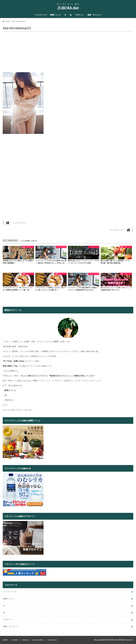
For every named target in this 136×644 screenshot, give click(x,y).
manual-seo (52, 640)
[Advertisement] (68, 53)
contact (15, 640)
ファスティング (41, 15)
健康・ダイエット (95, 15)
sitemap (25, 640)
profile (5, 640)
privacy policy (38, 640)
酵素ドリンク (56, 15)
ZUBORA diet (68, 8)
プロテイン (79, 15)
